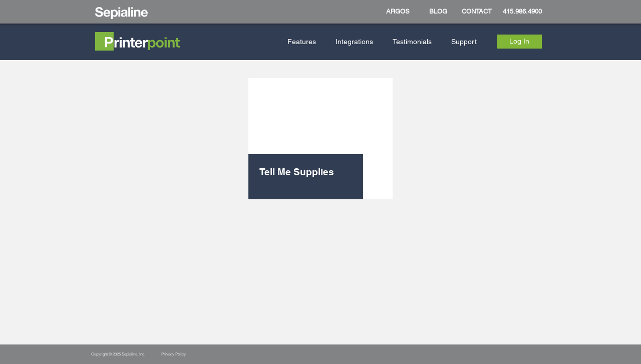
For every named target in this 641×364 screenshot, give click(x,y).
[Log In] (519, 42)
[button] (304, 42)
